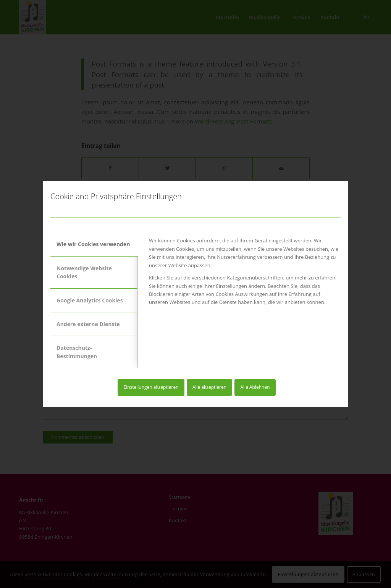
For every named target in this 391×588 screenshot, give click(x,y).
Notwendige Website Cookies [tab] (84, 272)
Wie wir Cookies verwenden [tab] (93, 244)
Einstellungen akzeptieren (151, 387)
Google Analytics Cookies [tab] (90, 300)
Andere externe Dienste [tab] (88, 324)
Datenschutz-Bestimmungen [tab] (77, 352)
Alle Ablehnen (255, 387)
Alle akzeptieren (209, 387)
